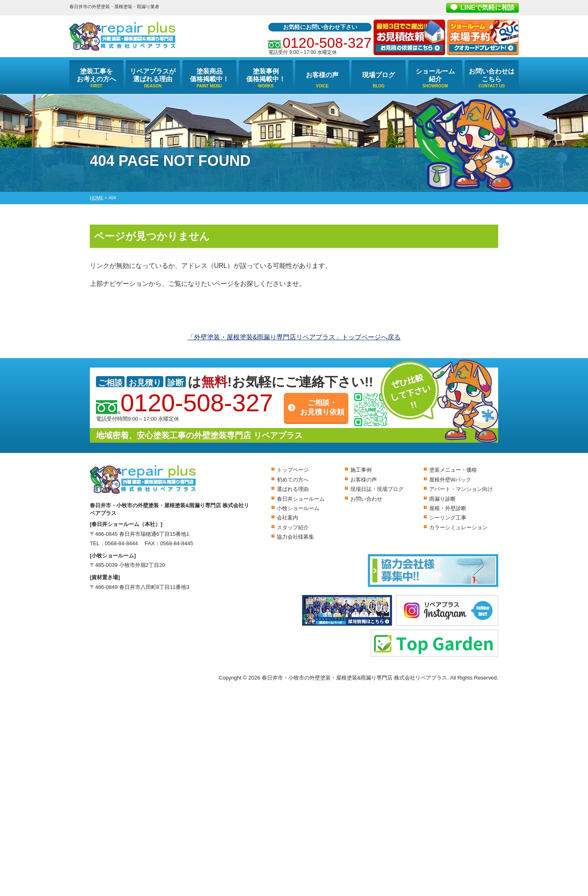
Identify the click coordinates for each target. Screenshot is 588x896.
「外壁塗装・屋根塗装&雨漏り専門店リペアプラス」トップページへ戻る (294, 337)
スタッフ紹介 (293, 527)
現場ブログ (379, 75)
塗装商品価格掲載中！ (209, 75)
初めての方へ (293, 480)
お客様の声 (322, 75)
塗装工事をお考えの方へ (96, 75)
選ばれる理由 (293, 489)
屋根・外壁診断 (448, 508)
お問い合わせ (366, 499)
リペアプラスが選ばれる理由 (153, 75)
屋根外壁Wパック (450, 480)
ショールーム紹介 (435, 75)
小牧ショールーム (298, 508)
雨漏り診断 (442, 499)
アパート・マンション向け (461, 489)
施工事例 (361, 470)
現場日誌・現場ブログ (377, 489)
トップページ (293, 470)
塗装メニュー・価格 (453, 470)
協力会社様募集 (295, 537)
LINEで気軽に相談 (488, 8)
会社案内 (287, 518)
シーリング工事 (448, 518)
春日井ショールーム (301, 499)
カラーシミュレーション (458, 527)
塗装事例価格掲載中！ (266, 75)
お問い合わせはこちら (492, 75)
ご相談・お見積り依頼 (322, 407)
